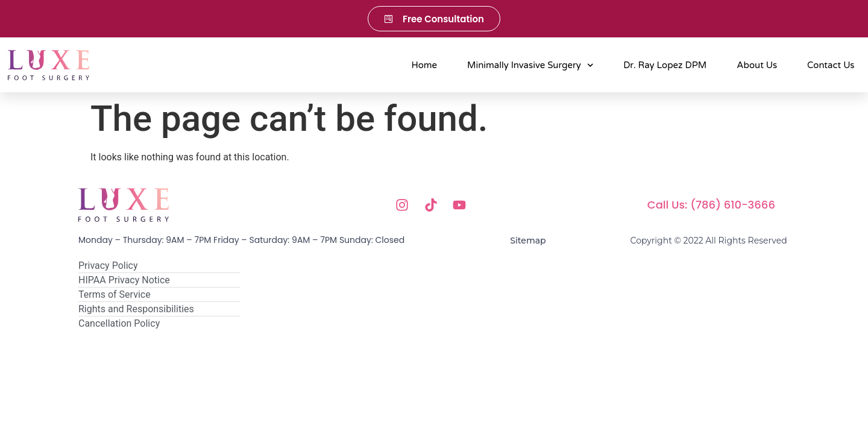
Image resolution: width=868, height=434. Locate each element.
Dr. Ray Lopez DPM (665, 65)
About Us (757, 65)
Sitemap (528, 241)
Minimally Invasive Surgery (530, 65)
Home (425, 65)
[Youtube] (463, 205)
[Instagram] (405, 205)
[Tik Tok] (434, 205)
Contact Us (831, 65)
